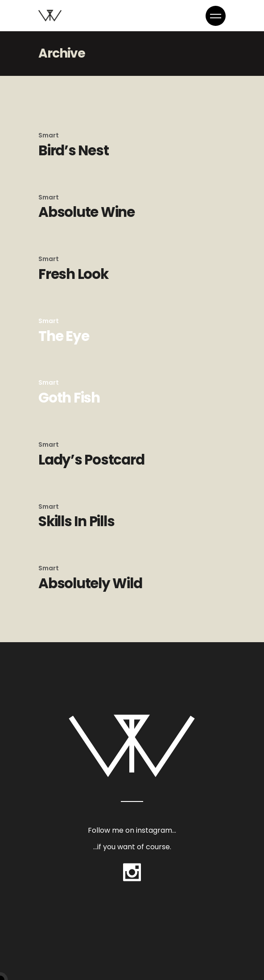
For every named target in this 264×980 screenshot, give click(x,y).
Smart (49, 135)
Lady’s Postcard (91, 460)
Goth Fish (69, 398)
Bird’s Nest (73, 150)
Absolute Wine (87, 212)
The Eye (64, 336)
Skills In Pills (76, 521)
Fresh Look (73, 274)
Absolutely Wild (90, 583)
